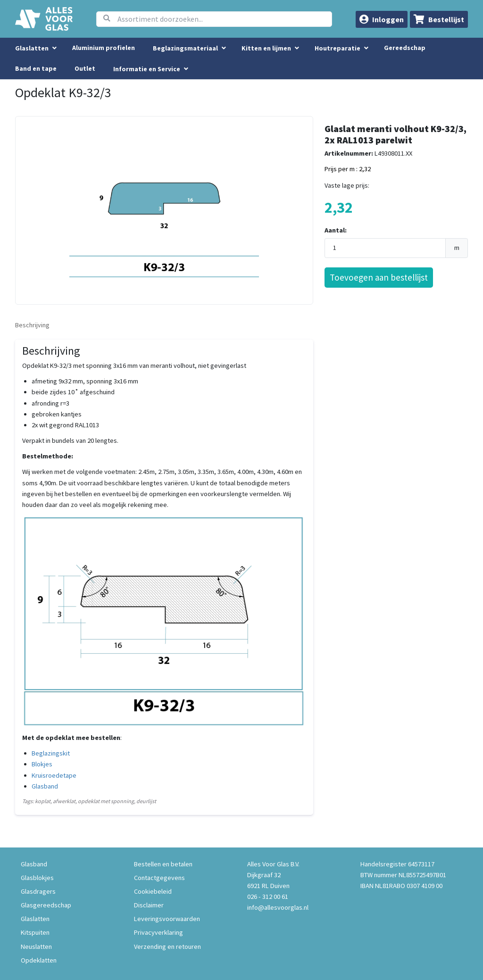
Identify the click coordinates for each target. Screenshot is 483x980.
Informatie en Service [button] (147, 69)
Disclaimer (149, 905)
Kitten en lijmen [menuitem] (266, 48)
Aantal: (336, 230)
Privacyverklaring (158, 932)
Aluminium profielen (104, 48)
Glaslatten (35, 919)
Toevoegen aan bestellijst (379, 277)
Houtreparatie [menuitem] (337, 48)
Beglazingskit (51, 753)
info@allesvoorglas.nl (278, 907)
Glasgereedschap (46, 905)
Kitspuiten (35, 932)
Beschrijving (32, 325)
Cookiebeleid (153, 891)
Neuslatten (36, 947)
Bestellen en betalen (163, 864)
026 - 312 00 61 (268, 897)
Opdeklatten (39, 960)
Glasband (45, 786)
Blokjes (42, 764)
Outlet (85, 68)
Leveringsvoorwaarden (167, 919)
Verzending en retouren (167, 947)
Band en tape (36, 68)
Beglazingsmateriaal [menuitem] (185, 48)
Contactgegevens (159, 878)
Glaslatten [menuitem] (32, 48)
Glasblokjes (37, 878)
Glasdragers (38, 891)
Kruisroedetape (54, 775)
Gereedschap (405, 48)
